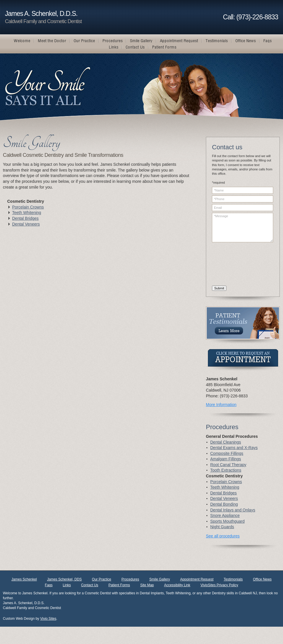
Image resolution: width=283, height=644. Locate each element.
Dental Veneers (26, 224)
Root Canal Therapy (228, 465)
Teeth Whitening (27, 213)
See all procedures (223, 536)
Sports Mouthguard (227, 521)
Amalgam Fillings (226, 459)
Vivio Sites (48, 619)
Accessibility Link (177, 585)
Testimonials (233, 579)
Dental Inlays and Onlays (233, 510)
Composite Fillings (227, 453)
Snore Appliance (225, 515)
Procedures (130, 579)
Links (67, 585)
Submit (219, 288)
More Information (221, 405)
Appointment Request (197, 579)
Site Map (147, 585)
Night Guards (222, 527)
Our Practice (102, 579)
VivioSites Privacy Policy (219, 585)
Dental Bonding (224, 504)
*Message (243, 228)
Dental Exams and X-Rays (234, 448)
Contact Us (90, 585)
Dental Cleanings (226, 442)
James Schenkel (24, 579)
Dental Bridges (25, 218)
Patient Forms (119, 585)
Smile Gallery (160, 579)
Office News (262, 579)
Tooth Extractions (226, 470)
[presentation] (236, 265)
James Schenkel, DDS (64, 579)
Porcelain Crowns (28, 207)
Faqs (49, 585)
